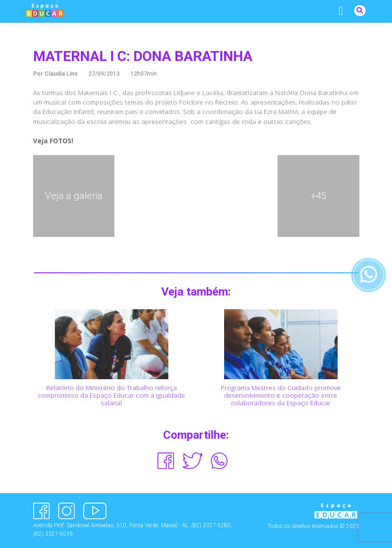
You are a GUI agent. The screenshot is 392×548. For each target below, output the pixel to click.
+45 (318, 196)
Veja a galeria (74, 196)
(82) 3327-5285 (211, 525)
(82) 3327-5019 (53, 534)
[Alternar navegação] (341, 11)
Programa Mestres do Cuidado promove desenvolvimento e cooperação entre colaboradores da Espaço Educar (281, 395)
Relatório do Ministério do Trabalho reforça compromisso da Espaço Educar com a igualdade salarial (111, 395)
